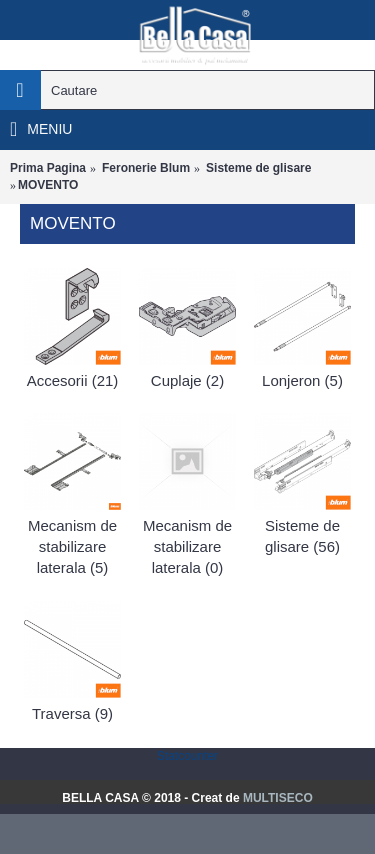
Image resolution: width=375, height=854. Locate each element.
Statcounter (187, 756)
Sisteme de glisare (258, 168)
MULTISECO (278, 798)
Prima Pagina (48, 168)
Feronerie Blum (146, 168)
